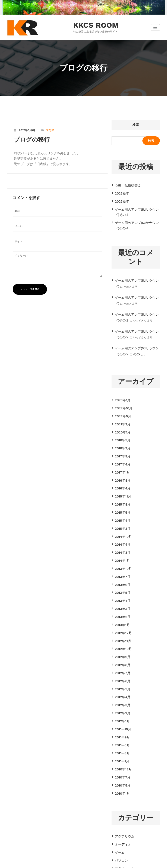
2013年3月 (121, 561)
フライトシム (123, 790)
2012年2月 (121, 651)
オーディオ (121, 770)
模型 (117, 811)
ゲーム (119, 776)
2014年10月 (122, 498)
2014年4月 (121, 505)
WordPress (70, 863)
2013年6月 (121, 540)
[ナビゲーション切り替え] (155, 27)
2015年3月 (121, 491)
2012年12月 (122, 582)
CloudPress (102, 863)
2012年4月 (121, 637)
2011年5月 (121, 679)
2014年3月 (121, 512)
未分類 (47, 129)
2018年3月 (121, 422)
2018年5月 (121, 415)
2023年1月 (121, 380)
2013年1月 (121, 575)
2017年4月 (121, 436)
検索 (136, 124)
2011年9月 (121, 672)
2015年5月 (121, 477)
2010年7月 (121, 707)
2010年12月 (122, 700)
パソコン (120, 783)
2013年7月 (121, 533)
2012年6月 (121, 623)
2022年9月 (121, 394)
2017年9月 (121, 429)
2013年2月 (121, 568)
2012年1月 (121, 658)
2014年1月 (121, 519)
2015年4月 (121, 484)
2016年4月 (121, 456)
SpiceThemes (126, 863)
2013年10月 (122, 526)
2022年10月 (122, 387)
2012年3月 (121, 644)
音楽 (117, 832)
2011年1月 (121, 693)
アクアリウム (123, 763)
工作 (117, 797)
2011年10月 (122, 665)
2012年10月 (122, 595)
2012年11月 (121, 589)
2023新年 (121, 191)
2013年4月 (121, 554)
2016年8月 (121, 449)
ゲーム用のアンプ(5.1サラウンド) (134, 272)
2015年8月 (121, 470)
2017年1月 (121, 443)
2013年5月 (121, 547)
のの (124, 335)
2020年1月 (121, 408)
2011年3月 (121, 686)
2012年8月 (121, 609)
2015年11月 (121, 463)
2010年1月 (121, 721)
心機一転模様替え (125, 184)
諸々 (117, 818)
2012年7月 (121, 616)
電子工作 (120, 825)
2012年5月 (121, 630)
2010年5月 (121, 714)
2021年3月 (121, 401)
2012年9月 (121, 602)
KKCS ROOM (92, 25)
